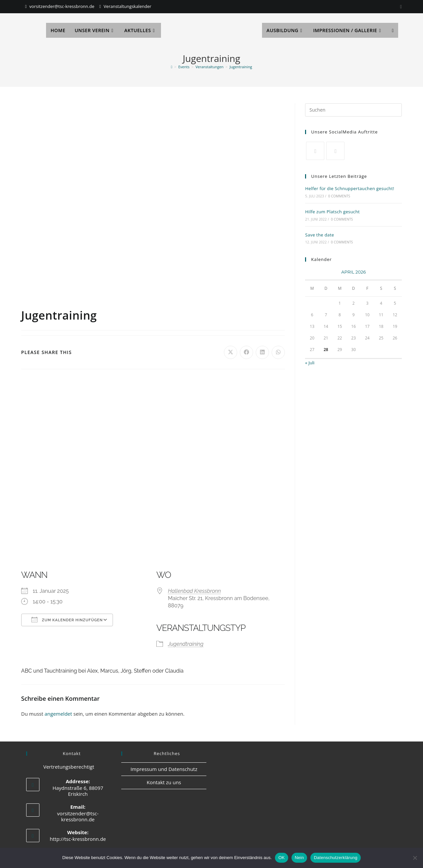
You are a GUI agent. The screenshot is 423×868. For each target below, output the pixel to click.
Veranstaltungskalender (128, 6)
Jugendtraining (186, 644)
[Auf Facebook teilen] (246, 352)
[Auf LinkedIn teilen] (262, 352)
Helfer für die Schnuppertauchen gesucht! (350, 188)
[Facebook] (335, 151)
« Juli (310, 363)
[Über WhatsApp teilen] (278, 352)
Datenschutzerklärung (335, 858)
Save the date (319, 235)
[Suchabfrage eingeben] (353, 110)
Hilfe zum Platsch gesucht (332, 212)
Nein (299, 858)
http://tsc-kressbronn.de (78, 839)
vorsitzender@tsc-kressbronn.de (62, 6)
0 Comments (339, 196)
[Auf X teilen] (231, 352)
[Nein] (415, 858)
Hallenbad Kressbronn (194, 591)
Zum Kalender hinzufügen (67, 620)
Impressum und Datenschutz (164, 769)
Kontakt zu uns (164, 782)
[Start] (172, 67)
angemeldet (58, 714)
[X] (315, 151)
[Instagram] (400, 7)
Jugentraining (241, 67)
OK (281, 858)
